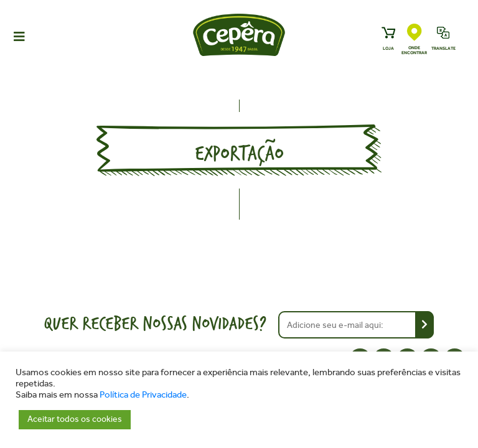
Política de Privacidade (143, 395)
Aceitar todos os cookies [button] (75, 419)
